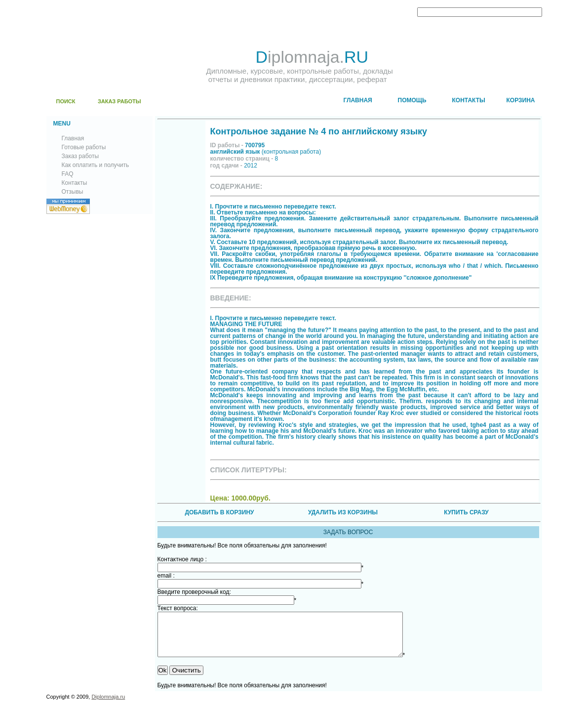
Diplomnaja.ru (108, 706)
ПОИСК (66, 101)
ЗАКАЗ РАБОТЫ (119, 101)
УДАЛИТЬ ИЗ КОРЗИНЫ (343, 512)
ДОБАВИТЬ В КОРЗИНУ (219, 512)
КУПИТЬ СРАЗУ (466, 512)
